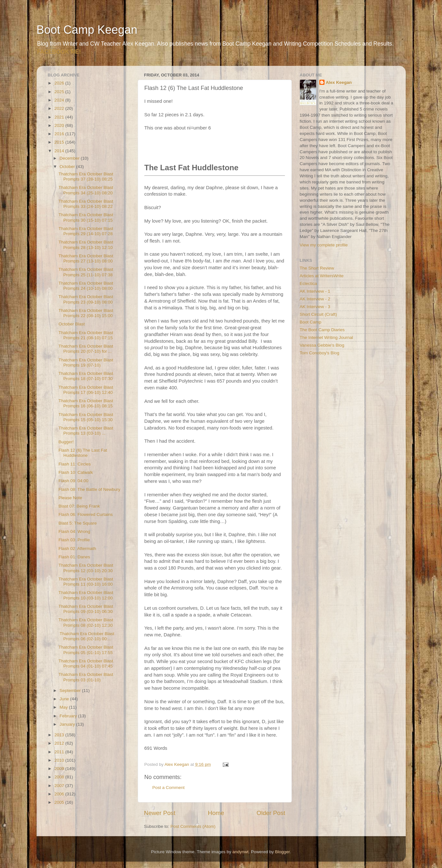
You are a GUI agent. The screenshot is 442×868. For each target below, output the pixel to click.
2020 (60, 125)
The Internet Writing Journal (326, 337)
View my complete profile (324, 245)
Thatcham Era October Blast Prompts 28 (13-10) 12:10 (86, 245)
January (68, 724)
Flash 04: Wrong (74, 531)
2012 (60, 743)
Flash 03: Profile (74, 540)
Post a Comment (169, 788)
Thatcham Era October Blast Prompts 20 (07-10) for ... (86, 349)
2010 (60, 760)
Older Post (271, 813)
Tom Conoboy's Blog (320, 353)
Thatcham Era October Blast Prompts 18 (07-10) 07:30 (86, 376)
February (69, 716)
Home (216, 813)
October (68, 167)
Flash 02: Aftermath (77, 549)
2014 (60, 151)
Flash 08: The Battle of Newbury (89, 489)
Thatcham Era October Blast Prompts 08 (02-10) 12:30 (86, 622)
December (70, 158)
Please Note (70, 498)
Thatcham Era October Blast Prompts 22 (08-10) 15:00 (86, 313)
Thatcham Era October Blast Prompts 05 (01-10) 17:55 (86, 650)
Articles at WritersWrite (322, 276)
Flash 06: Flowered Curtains (86, 514)
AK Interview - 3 (315, 307)
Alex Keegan (339, 82)
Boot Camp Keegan (87, 30)
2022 (60, 108)
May (64, 707)
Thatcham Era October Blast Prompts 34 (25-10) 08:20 (86, 190)
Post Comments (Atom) (193, 826)
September (71, 691)
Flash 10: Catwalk (76, 472)
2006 (60, 794)
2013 (60, 735)
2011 (60, 752)
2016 (60, 134)
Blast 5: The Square (78, 523)
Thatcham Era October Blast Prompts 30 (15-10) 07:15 (86, 217)
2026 (60, 83)
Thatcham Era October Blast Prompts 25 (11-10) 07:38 (86, 272)
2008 (60, 777)
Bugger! (66, 442)
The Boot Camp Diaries (322, 330)
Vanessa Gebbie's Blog (322, 345)
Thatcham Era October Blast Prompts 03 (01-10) (86, 677)
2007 (60, 786)
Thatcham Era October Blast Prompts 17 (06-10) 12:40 (86, 390)
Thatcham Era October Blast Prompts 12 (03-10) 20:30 (86, 568)
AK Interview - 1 (315, 291)
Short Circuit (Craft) (318, 314)
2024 (60, 100)
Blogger (282, 852)
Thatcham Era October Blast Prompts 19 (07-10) (86, 363)
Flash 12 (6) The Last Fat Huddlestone (83, 453)
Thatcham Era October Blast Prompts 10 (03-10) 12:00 (86, 595)
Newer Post (160, 813)
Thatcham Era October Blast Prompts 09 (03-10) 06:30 (86, 609)
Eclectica (308, 283)
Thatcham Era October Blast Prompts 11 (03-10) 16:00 (86, 582)
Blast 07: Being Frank (79, 506)
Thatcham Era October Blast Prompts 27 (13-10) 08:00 (86, 258)
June (65, 699)
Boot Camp (311, 322)
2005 (60, 802)
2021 (60, 117)
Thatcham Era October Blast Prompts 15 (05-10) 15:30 (86, 417)
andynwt (240, 852)
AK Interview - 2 (315, 299)
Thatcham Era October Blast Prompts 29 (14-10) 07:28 (86, 231)
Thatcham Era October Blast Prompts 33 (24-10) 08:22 (86, 204)
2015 (60, 142)
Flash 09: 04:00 (73, 481)
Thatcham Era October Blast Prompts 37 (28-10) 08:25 (86, 177)
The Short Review (317, 268)
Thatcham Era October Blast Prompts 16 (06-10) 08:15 (86, 403)
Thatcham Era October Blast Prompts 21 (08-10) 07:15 (86, 335)
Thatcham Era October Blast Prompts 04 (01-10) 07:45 (86, 664)
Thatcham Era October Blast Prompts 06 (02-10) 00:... (86, 636)
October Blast (72, 324)
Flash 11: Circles (75, 464)
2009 (60, 769)
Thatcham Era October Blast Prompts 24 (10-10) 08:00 (86, 286)
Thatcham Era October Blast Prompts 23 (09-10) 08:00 (86, 299)
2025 (60, 92)
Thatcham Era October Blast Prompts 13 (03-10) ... (86, 431)
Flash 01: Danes (74, 557)
